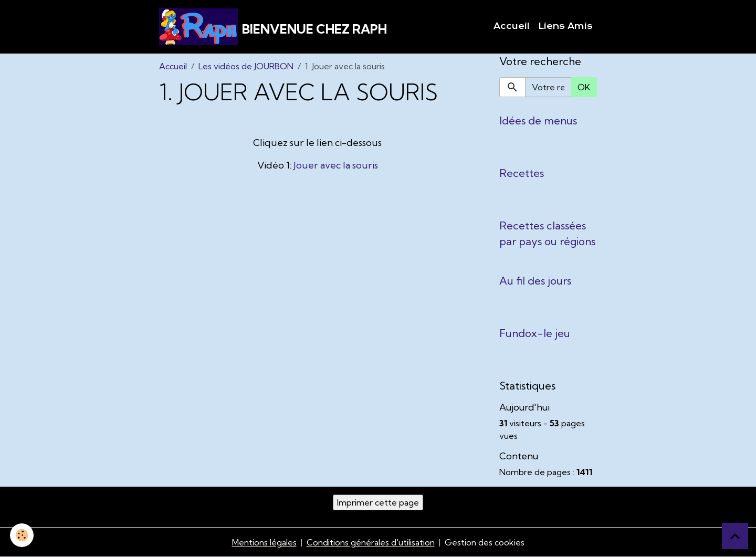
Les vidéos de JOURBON (246, 66)
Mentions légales (264, 542)
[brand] (273, 27)
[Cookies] (22, 535)
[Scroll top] (735, 536)
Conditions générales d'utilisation (371, 542)
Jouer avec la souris (336, 165)
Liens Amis (565, 26)
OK (584, 87)
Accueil (512, 26)
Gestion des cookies (485, 542)
